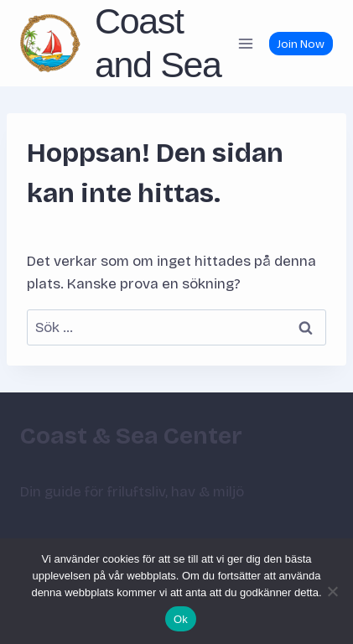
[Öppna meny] (245, 43)
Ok (181, 619)
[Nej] (332, 591)
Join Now (301, 44)
